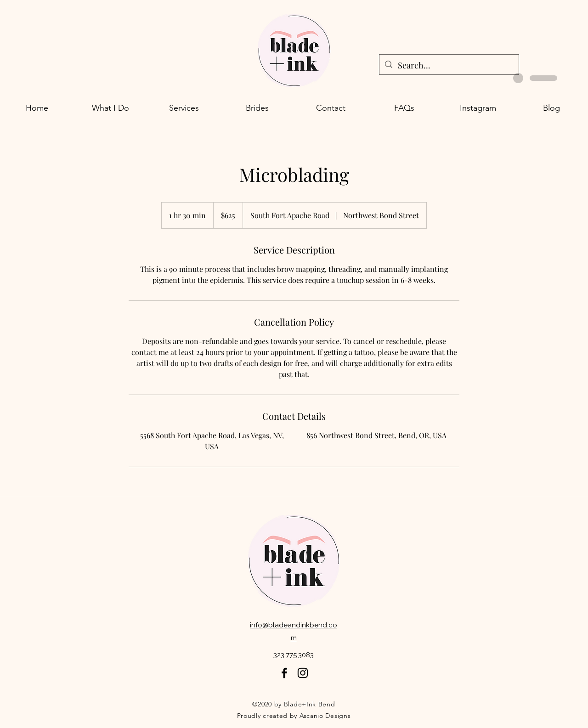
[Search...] (449, 66)
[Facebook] (284, 673)
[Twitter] (303, 673)
